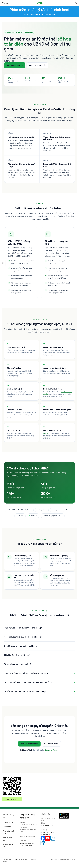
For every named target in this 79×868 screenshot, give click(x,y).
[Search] (76, 3)
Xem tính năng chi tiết (37, 65)
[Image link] (64, 814)
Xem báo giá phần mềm (29, 744)
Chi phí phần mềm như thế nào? (17, 655)
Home (26, 14)
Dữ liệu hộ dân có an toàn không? (17, 664)
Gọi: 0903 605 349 (51, 744)
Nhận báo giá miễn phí (15, 65)
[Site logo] (40, 3)
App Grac (47, 433)
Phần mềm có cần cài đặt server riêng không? (23, 628)
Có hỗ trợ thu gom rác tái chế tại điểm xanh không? (25, 691)
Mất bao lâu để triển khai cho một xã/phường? (23, 637)
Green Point (7, 827)
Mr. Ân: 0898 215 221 (27, 846)
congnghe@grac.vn (47, 825)
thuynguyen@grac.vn (52, 750)
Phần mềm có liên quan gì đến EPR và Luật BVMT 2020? (26, 673)
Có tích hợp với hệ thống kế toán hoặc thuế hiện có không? (28, 682)
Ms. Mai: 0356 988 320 (27, 843)
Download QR (12, 799)
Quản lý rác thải (8, 822)
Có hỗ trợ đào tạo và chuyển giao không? (21, 646)
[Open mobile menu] (5, 3)
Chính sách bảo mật (21, 859)
